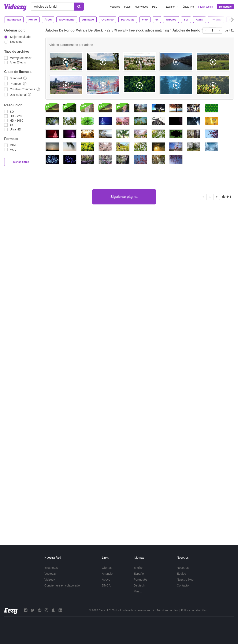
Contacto (183, 585)
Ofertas (107, 568)
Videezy (50, 580)
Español (139, 574)
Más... (138, 591)
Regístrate (225, 7)
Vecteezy (50, 574)
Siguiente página (124, 521)
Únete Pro (188, 7)
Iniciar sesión (205, 7)
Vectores (115, 7)
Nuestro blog (185, 580)
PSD (155, 7)
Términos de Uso (167, 610)
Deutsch (139, 585)
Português (141, 580)
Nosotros (183, 568)
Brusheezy (51, 568)
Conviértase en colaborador (63, 585)
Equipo (182, 574)
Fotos (127, 7)
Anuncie (107, 574)
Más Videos (141, 7)
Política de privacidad (194, 610)
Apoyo (106, 580)
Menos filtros (21, 162)
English (139, 568)
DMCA (106, 585)
